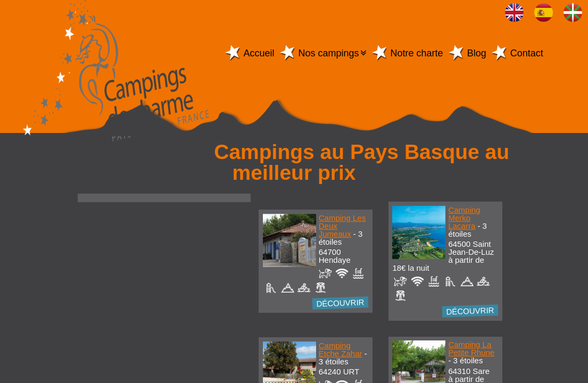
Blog (477, 53)
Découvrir (341, 303)
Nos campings (329, 53)
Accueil (259, 53)
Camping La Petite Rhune (471, 348)
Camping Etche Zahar (341, 349)
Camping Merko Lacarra (464, 218)
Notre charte (417, 53)
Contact (527, 53)
